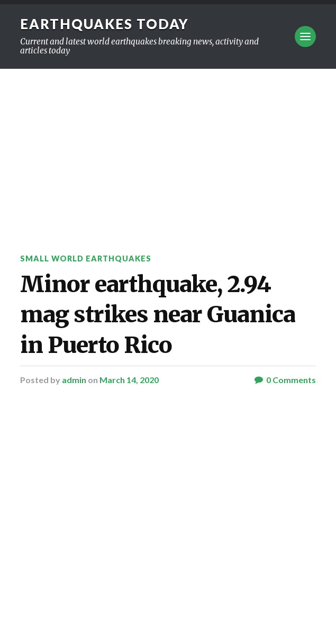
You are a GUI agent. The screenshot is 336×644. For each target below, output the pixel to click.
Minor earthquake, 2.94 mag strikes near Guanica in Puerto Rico (158, 315)
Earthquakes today (105, 24)
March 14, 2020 (129, 380)
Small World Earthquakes (86, 258)
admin (74, 380)
